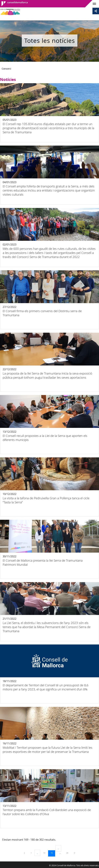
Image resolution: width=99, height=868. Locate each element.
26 (68, 853)
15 (53, 853)
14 (45, 853)
